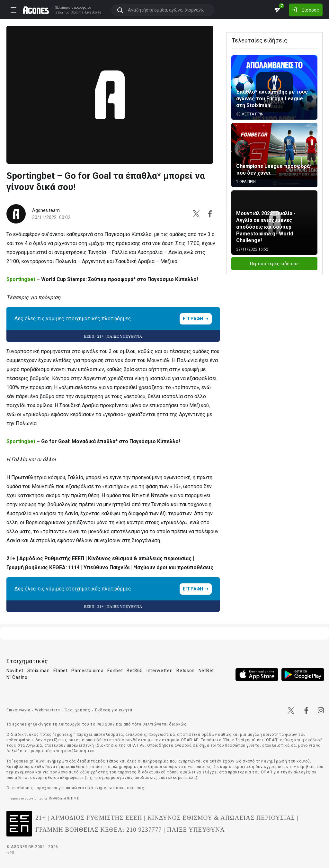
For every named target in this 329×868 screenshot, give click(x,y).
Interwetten (160, 671)
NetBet (206, 671)
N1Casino (17, 677)
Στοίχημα (62, 13)
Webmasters (47, 710)
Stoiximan (39, 671)
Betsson (186, 671)
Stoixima (62, 8)
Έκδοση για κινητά (113, 710)
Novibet (15, 671)
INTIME (73, 798)
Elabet (60, 671)
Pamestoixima (87, 671)
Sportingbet (21, 279)
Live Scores (93, 13)
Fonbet (115, 671)
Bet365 (135, 671)
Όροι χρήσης (77, 710)
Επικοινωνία (18, 710)
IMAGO (54, 798)
